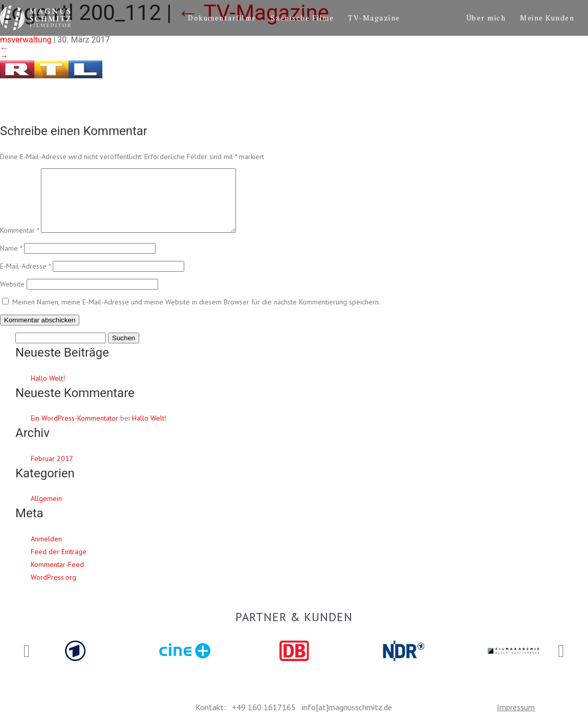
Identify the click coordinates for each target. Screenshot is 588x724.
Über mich (486, 18)
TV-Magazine (374, 18)
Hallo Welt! (48, 390)
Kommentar (19, 243)
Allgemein (46, 511)
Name (11, 260)
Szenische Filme (302, 18)
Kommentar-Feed (57, 577)
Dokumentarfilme (222, 18)
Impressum (516, 707)
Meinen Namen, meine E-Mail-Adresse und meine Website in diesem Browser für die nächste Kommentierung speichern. (196, 314)
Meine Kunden (547, 18)
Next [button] (561, 651)
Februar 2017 (52, 471)
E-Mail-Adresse (25, 278)
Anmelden (46, 551)
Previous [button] (27, 651)
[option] (75, 651)
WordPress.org (53, 589)
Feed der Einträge (59, 564)
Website (12, 296)
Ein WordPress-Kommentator (74, 430)
